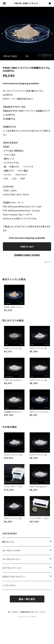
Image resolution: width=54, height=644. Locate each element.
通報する (48, 262)
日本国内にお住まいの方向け (27, 255)
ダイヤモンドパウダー (12, 551)
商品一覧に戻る (27, 599)
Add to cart (27, 247)
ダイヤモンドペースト (12, 568)
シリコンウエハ (9, 585)
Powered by (27, 617)
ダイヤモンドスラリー (12, 559)
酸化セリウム (8, 542)
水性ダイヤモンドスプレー (14, 577)
